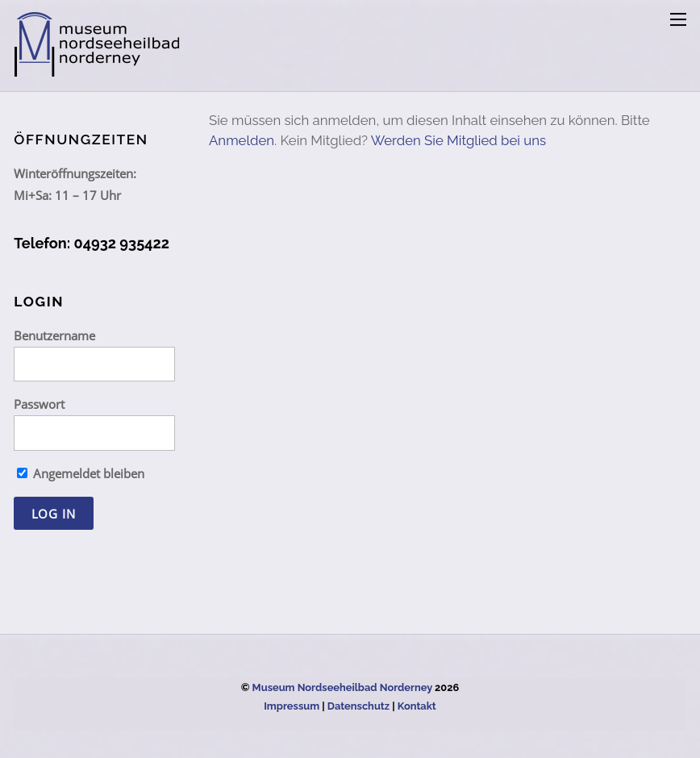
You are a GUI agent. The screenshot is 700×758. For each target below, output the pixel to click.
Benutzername (54, 335)
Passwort (39, 404)
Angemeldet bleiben (81, 473)
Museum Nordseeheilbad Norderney (342, 687)
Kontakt (417, 706)
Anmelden (242, 140)
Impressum (292, 706)
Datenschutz (358, 706)
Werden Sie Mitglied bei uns (458, 140)
